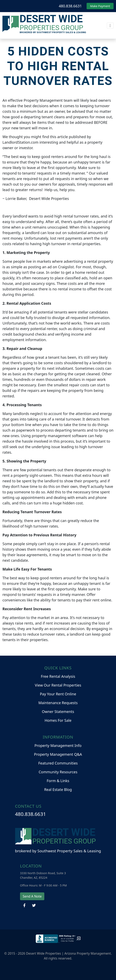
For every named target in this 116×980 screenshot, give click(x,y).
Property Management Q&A (58, 754)
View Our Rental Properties (58, 685)
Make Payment (100, 6)
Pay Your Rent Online (58, 694)
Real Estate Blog (58, 789)
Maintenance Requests (58, 703)
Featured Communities (58, 763)
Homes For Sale (58, 720)
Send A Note (32, 896)
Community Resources (58, 772)
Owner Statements (58, 712)
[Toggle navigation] (110, 26)
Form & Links (58, 781)
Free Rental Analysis (58, 676)
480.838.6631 (70, 6)
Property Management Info (58, 745)
